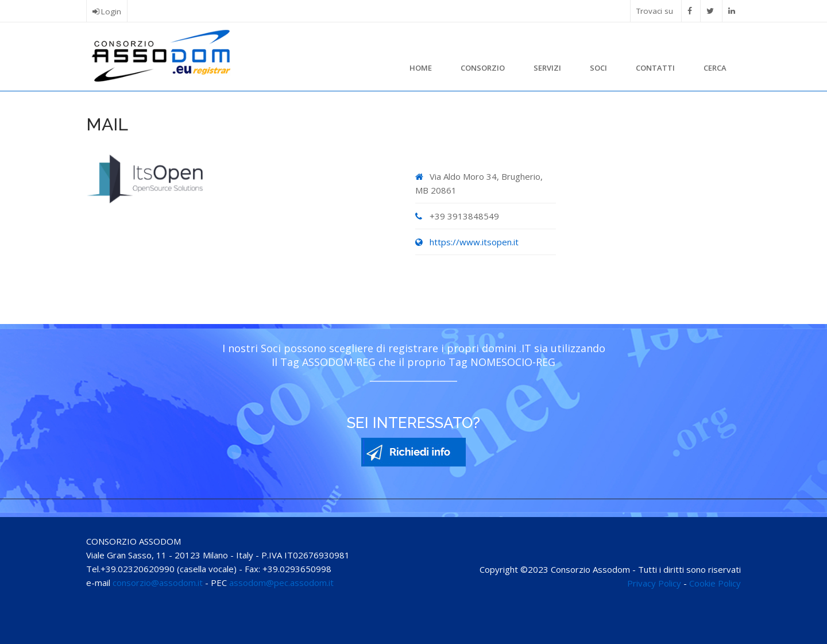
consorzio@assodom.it (158, 583)
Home (421, 68)
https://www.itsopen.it (474, 242)
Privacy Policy (654, 583)
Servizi (547, 68)
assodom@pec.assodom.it (281, 583)
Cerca (715, 68)
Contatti (655, 68)
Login (111, 11)
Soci (598, 68)
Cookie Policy (715, 583)
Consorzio (483, 68)
